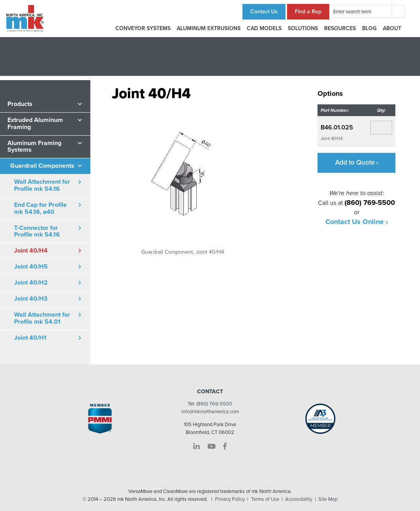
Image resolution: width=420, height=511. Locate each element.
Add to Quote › (357, 162)
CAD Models (264, 28)
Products (20, 104)
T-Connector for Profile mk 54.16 (37, 231)
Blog (369, 28)
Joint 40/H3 (31, 299)
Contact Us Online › (357, 222)
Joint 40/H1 (30, 338)
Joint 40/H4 (31, 251)
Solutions (303, 28)
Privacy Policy (230, 499)
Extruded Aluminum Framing (35, 124)
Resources (340, 28)
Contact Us (264, 12)
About (392, 28)
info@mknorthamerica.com (210, 412)
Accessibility (299, 499)
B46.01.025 (338, 127)
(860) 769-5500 (214, 404)
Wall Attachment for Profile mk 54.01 (42, 318)
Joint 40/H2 (31, 283)
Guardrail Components (42, 166)
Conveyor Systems (143, 28)
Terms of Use (265, 499)
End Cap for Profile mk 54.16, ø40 (40, 208)
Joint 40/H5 (31, 267)
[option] (183, 178)
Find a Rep (308, 12)
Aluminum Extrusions (209, 28)
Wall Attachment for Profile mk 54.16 (42, 185)
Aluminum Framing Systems (34, 147)
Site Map (328, 499)
